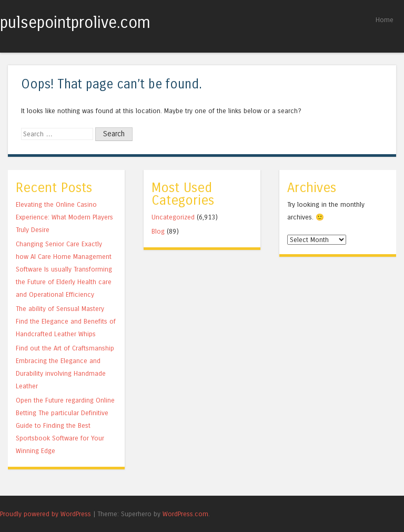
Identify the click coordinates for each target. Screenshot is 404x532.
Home (385, 20)
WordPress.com (185, 514)
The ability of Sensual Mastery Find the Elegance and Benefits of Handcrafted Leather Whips (66, 321)
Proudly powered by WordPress (46, 514)
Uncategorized (173, 217)
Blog (158, 231)
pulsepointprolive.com (75, 23)
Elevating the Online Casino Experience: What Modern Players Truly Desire (64, 217)
